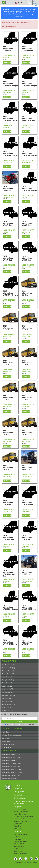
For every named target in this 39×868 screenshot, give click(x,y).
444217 (24, 164)
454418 (5, 513)
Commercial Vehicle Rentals (24, 819)
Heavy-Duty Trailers (21, 812)
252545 (5, 234)
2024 (11, 119)
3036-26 (5, 408)
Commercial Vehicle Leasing (24, 816)
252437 (24, 234)
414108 (5, 618)
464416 (5, 548)
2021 (11, 49)
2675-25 (5, 199)
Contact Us (18, 789)
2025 (11, 188)
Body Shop (18, 824)
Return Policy (19, 795)
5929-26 (24, 443)
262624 (24, 618)
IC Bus (16, 837)
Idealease (17, 839)
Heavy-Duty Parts (20, 814)
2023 (11, 84)
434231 (24, 94)
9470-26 (24, 304)
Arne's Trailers (19, 844)
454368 (5, 304)
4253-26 (24, 478)
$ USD (19, 3)
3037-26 (24, 408)
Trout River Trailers (21, 853)
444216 (24, 199)
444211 (5, 164)
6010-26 (5, 478)
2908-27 (24, 583)
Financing (17, 828)
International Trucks (21, 834)
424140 (24, 59)
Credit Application (20, 798)
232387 (24, 129)
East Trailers (18, 851)
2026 (30, 293)
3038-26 (5, 443)
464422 (24, 548)
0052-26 (24, 338)
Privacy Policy (19, 792)
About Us (17, 786)
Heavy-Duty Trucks (21, 809)
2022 (30, 49)
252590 (5, 269)
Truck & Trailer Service (22, 821)
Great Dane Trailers (21, 841)
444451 (24, 653)
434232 (5, 94)
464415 (24, 513)
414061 (5, 59)
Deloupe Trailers (20, 849)
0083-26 (5, 373)
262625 (5, 653)
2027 (30, 572)
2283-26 (24, 373)
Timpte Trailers (19, 846)
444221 (5, 129)
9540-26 (5, 338)
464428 (5, 583)
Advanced (31, 725)
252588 (24, 269)
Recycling (17, 826)
